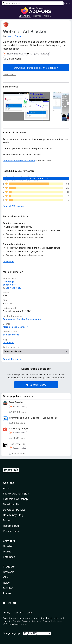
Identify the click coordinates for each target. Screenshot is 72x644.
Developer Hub (12, 504)
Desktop (8, 546)
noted (30, 618)
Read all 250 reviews (13, 206)
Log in (67, 4)
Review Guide (11, 531)
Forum (7, 520)
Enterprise (9, 557)
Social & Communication (29, 319)
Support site (9, 285)
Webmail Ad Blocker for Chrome (19, 161)
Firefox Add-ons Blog (16, 494)
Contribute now (36, 385)
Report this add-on (12, 359)
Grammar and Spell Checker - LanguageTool (34, 418)
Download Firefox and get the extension (36, 68)
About (7, 488)
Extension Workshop (15, 499)
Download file (10, 75)
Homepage (8, 282)
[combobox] (33, 3)
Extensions (25, 16)
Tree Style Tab (17, 444)
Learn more (9, 262)
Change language (12, 633)
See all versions (11, 335)
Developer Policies (14, 510)
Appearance (9, 319)
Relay (6, 583)
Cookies (18, 613)
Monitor (8, 588)
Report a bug (11, 526)
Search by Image (18, 429)
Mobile (7, 552)
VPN (6, 577)
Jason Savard (15, 36)
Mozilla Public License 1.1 (16, 327)
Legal (30, 613)
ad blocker (8, 342)
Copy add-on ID (12, 288)
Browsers (9, 572)
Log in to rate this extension (36, 178)
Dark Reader (16, 402)
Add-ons (9, 483)
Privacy (6, 613)
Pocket (7, 593)
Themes (37, 16)
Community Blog (13, 515)
